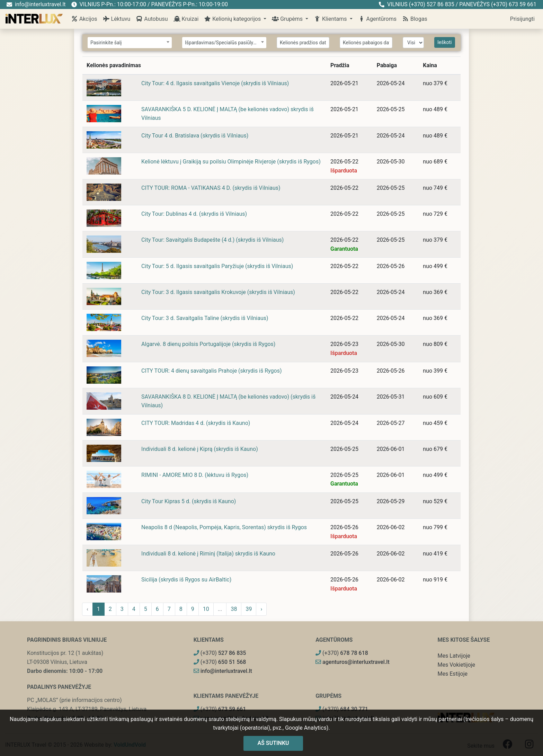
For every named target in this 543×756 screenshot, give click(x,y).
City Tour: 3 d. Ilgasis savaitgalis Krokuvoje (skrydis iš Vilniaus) (218, 292)
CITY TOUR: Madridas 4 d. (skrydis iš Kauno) (196, 423)
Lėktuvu (117, 19)
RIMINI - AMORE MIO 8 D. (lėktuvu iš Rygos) (195, 475)
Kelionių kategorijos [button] (233, 19)
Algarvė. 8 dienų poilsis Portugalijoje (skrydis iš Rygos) (208, 344)
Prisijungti (522, 19)
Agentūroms (377, 19)
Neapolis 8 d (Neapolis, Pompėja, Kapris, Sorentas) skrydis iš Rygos (224, 527)
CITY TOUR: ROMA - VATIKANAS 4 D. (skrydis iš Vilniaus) (211, 188)
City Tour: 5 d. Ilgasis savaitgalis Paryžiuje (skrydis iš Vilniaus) (217, 266)
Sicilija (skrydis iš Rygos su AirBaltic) (186, 580)
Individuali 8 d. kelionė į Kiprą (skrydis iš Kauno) (200, 449)
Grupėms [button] (288, 19)
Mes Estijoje (453, 674)
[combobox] (130, 43)
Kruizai (186, 19)
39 (249, 609)
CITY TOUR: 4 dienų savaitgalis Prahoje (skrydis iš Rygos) (211, 371)
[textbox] (130, 43)
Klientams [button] (331, 19)
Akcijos (84, 19)
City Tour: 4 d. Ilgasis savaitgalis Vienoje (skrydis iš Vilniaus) (215, 83)
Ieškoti (445, 42)
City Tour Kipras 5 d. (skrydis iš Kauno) (189, 501)
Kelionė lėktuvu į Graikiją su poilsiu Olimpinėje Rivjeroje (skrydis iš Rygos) (231, 162)
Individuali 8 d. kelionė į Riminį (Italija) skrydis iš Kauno (208, 554)
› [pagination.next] (261, 609)
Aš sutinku (273, 743)
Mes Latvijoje (454, 656)
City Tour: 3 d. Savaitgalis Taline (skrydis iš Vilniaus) (205, 318)
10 (206, 609)
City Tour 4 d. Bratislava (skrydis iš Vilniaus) (195, 136)
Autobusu (152, 19)
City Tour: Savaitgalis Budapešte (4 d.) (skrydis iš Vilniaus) (212, 240)
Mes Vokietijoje (457, 665)
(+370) (220, 653)
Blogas (415, 19)
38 (234, 609)
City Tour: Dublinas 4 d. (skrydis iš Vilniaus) (194, 214)
